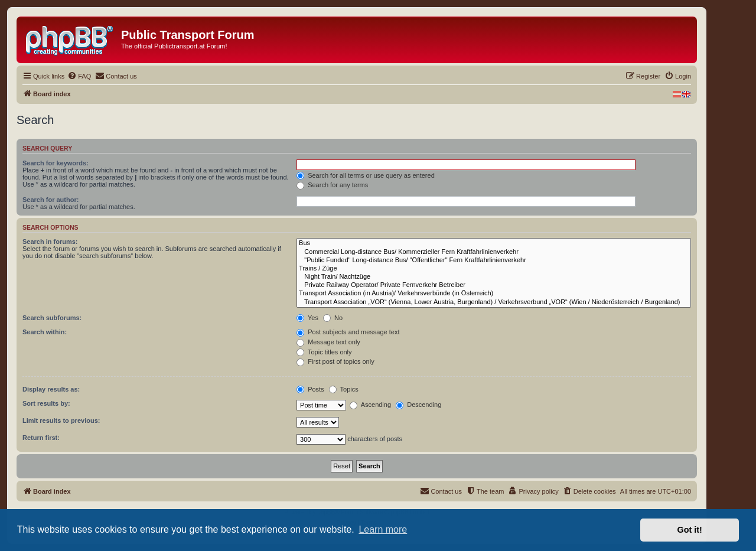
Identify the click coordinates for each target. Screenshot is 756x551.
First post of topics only (335, 361)
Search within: (45, 332)
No (333, 318)
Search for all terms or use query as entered (366, 175)
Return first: (41, 438)
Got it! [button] (690, 530)
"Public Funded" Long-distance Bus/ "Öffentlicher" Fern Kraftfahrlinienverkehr (494, 260)
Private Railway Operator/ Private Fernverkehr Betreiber (494, 285)
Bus (494, 243)
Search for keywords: (56, 163)
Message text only (328, 342)
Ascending (370, 405)
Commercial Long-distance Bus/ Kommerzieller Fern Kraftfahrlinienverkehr (494, 252)
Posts (310, 389)
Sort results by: (46, 403)
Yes (307, 318)
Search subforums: (52, 318)
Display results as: (51, 389)
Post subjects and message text (348, 332)
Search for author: (50, 200)
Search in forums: (50, 242)
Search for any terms (332, 185)
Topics (344, 389)
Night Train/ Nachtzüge (494, 277)
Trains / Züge (494, 269)
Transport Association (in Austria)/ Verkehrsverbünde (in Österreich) (494, 294)
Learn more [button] (383, 529)
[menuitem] (79, 76)
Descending (418, 405)
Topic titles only (324, 352)
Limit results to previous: (61, 420)
